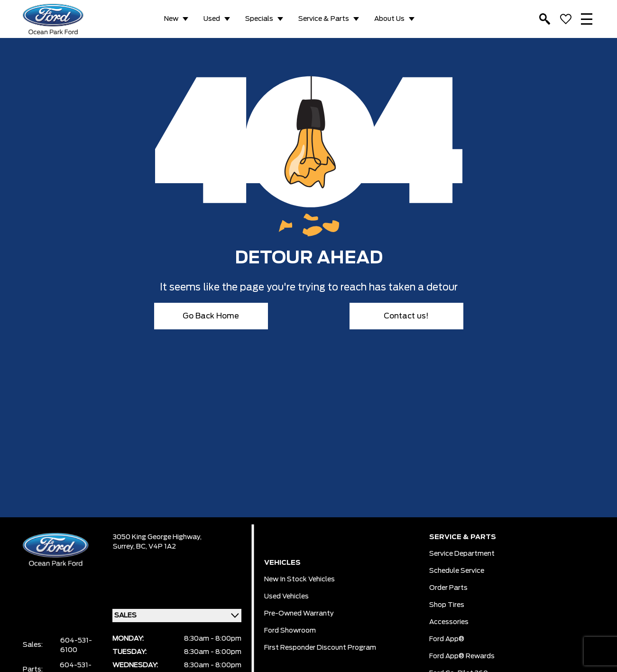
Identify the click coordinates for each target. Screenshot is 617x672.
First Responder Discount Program (320, 648)
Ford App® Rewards (462, 656)
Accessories (449, 622)
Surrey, (124, 547)
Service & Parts (324, 19)
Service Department (462, 554)
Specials (259, 19)
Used (212, 19)
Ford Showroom (290, 631)
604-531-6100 (76, 645)
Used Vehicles (286, 597)
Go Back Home (211, 316)
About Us (389, 19)
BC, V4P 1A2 (156, 547)
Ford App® (447, 639)
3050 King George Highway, (157, 537)
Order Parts (448, 588)
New (171, 19)
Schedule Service (457, 571)
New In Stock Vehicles (299, 579)
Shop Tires (447, 605)
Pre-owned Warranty (299, 614)
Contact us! (406, 316)
